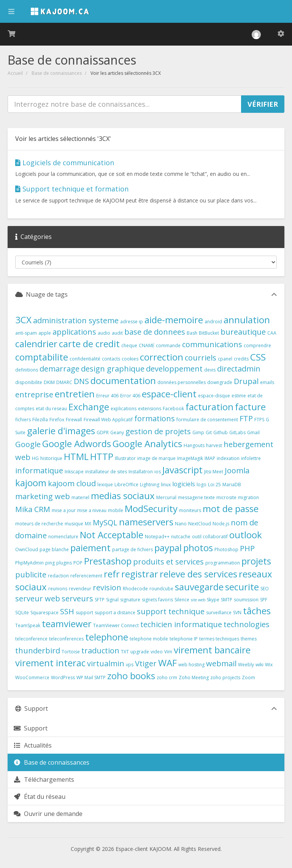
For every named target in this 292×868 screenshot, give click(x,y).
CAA (272, 333)
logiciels (184, 484)
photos (198, 548)
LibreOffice (126, 485)
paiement (90, 548)
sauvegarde (199, 587)
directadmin (239, 369)
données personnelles (182, 382)
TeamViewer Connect (116, 625)
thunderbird (38, 651)
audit (117, 333)
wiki (259, 665)
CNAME (147, 345)
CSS (258, 357)
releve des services (198, 574)
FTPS (259, 420)
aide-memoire (174, 320)
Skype (213, 600)
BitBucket (209, 333)
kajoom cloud (72, 483)
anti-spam (26, 333)
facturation (209, 407)
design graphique (113, 369)
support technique (171, 611)
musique (74, 524)
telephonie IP (184, 639)
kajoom (31, 483)
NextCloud (200, 524)
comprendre (257, 345)
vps (130, 665)
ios (158, 472)
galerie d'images (61, 431)
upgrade (140, 652)
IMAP (210, 458)
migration (248, 497)
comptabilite (42, 357)
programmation (223, 563)
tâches (257, 611)
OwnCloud (27, 549)
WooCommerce (32, 677)
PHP (247, 548)
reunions (58, 589)
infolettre (251, 458)
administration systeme (76, 320)
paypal (168, 548)
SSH (67, 611)
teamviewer (67, 624)
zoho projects (225, 677)
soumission (246, 600)
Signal (112, 600)
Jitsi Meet (214, 472)
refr (112, 574)
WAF (167, 663)
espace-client (169, 394)
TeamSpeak (28, 625)
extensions (150, 409)
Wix (269, 665)
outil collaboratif (210, 537)
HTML (76, 456)
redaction (58, 576)
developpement (174, 369)
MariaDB (232, 485)
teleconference (31, 639)
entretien (75, 394)
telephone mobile (149, 639)
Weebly (246, 665)
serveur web (38, 598)
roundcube (161, 589)
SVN (237, 613)
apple (45, 333)
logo (202, 485)
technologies (247, 624)
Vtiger (146, 663)
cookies (130, 359)
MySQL (105, 523)
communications (212, 344)
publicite (31, 575)
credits (241, 359)
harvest (214, 445)
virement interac (50, 663)
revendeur (80, 589)
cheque (129, 345)
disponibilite (29, 382)
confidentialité (85, 359)
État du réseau (39, 797)
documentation (123, 380)
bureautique (243, 332)
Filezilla (40, 420)
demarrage (60, 369)
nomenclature (63, 537)
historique (51, 458)
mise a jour (64, 510)
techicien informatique (181, 624)
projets (256, 561)
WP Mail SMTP (91, 677)
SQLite (22, 613)
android (213, 322)
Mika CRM (33, 509)
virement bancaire (212, 650)
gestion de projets (158, 431)
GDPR (103, 432)
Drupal (246, 381)
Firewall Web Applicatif (108, 420)
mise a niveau (92, 510)
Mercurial (166, 497)
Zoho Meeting (194, 677)
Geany (117, 432)
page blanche (54, 549)
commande (168, 345)
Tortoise (71, 652)
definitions (27, 370)
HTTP (102, 456)
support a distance (115, 613)
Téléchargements (44, 779)
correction (162, 357)
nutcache (181, 537)
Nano (181, 524)
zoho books (131, 676)
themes (249, 639)
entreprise (34, 394)
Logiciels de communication (65, 163)
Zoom (248, 677)
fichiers (23, 420)
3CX (23, 320)
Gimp (198, 432)
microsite (226, 497)
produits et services (168, 562)
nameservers (146, 522)
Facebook (173, 409)
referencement (86, 576)
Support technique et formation (72, 189)
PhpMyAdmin (29, 563)
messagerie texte (196, 497)
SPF (264, 600)
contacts (111, 359)
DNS (81, 381)
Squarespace (44, 613)
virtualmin (106, 663)
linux (166, 485)
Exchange (89, 407)
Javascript (182, 470)
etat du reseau (51, 409)
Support (30, 728)
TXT (125, 652)
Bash (192, 333)
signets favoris (157, 600)
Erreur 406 (107, 396)
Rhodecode (135, 589)
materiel (80, 497)
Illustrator (125, 458)
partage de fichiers (133, 549)
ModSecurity (151, 508)
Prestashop (108, 561)
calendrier (36, 344)
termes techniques (219, 639)
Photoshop (226, 549)
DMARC (64, 382)
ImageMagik (190, 458)
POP (78, 563)
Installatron (141, 472)
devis (210, 370)
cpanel (225, 359)
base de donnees (155, 332)
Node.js (221, 524)
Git (209, 432)
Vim (168, 652)
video (157, 652)
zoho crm (167, 677)
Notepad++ (157, 537)
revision (107, 587)
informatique (39, 470)
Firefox (57, 420)
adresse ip (132, 322)
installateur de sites (106, 472)
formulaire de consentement (207, 420)
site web (198, 600)
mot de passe (231, 508)
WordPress (63, 677)
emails (267, 382)
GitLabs (237, 432)
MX (88, 524)
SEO (265, 589)
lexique (105, 485)
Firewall (74, 420)
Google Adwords (77, 443)
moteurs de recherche (39, 524)
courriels (201, 358)
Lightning (150, 485)
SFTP (100, 600)
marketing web (43, 496)
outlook (246, 535)
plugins (64, 563)
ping (50, 563)
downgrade (220, 382)
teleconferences (66, 639)
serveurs (77, 598)
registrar (140, 574)
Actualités (33, 745)
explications (124, 409)
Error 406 (130, 396)
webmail (221, 663)
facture (250, 407)
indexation (228, 458)
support (84, 613)
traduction (100, 651)
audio (104, 333)
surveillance (219, 613)
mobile (116, 510)
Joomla (237, 470)
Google (28, 444)
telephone (107, 637)
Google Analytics (147, 443)
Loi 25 (214, 485)
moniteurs (190, 510)
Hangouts (194, 445)
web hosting (191, 665)
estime (239, 396)
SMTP (227, 600)
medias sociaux (123, 496)
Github (221, 432)
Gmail (253, 432)
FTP (246, 418)
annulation (247, 320)
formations (155, 418)
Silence (182, 600)
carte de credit (89, 344)
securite (242, 587)
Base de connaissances (57, 73)
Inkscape (74, 472)
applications (74, 332)
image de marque (156, 458)
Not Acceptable (112, 535)
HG (35, 458)
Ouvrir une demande (48, 814)
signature (130, 600)
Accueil (15, 73)
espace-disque (214, 396)
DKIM (49, 382)
